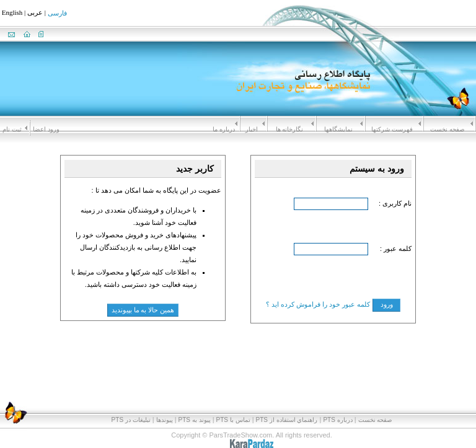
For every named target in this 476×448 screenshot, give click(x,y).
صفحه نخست (447, 129)
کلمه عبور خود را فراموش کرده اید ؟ (318, 304)
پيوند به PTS (195, 420)
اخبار (252, 129)
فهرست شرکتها (392, 129)
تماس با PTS (233, 420)
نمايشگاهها (338, 129)
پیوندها (165, 420)
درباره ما (224, 129)
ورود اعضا (46, 129)
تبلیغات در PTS (131, 420)
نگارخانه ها (290, 129)
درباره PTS (337, 420)
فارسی (57, 14)
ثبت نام (12, 129)
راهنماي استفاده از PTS (287, 420)
